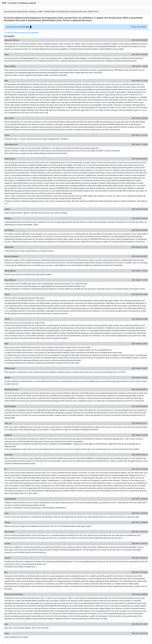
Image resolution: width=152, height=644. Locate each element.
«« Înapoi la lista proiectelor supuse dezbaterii (21, 33)
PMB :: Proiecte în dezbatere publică (19, 3)
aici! (29, 27)
